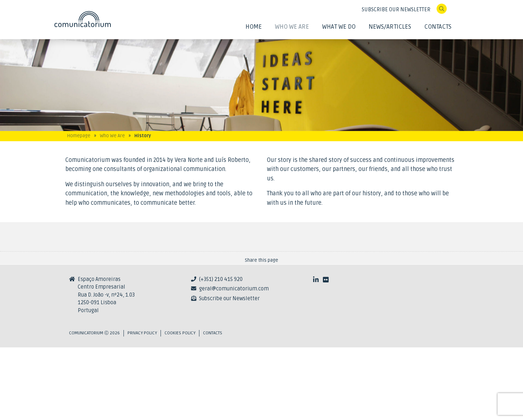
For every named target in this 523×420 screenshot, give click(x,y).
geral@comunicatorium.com (234, 361)
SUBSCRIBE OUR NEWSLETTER (396, 10)
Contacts (438, 27)
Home (254, 27)
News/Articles (390, 27)
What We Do (339, 27)
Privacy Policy (142, 406)
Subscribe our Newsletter (229, 371)
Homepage (79, 136)
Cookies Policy (180, 406)
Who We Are (292, 27)
